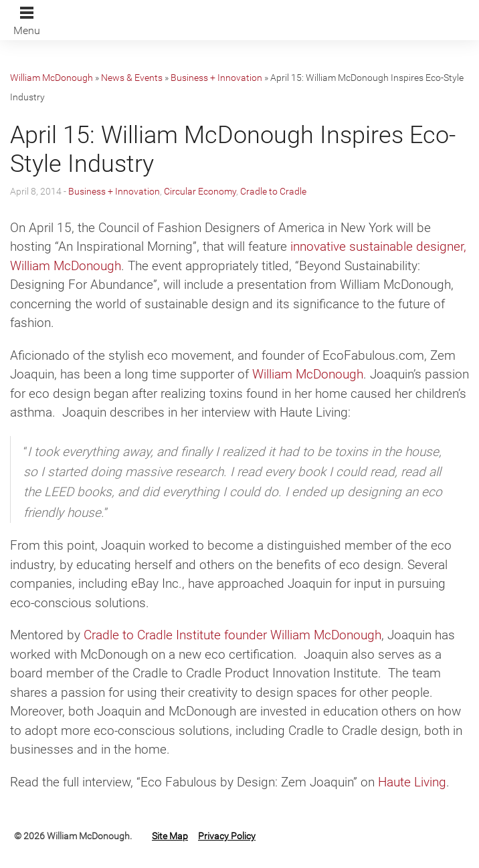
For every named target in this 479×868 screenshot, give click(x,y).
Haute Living (412, 782)
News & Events (132, 78)
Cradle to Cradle (273, 191)
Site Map (170, 836)
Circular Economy (200, 191)
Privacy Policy (227, 836)
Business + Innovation (216, 78)
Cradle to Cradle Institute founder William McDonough (232, 635)
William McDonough (52, 78)
